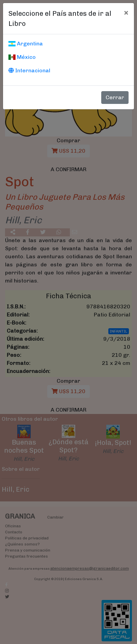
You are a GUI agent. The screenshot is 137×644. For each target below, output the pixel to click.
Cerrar (115, 97)
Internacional (29, 70)
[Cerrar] (126, 12)
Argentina (26, 44)
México (22, 57)
